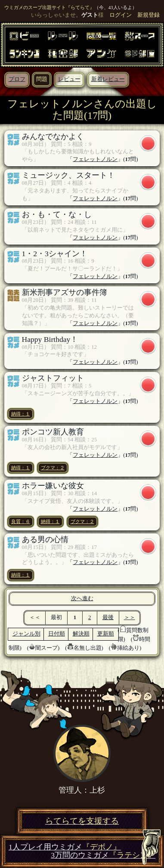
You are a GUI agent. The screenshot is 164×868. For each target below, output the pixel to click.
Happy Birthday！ (50, 339)
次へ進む (82, 598)
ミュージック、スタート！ (68, 175)
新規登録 (149, 15)
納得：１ (21, 414)
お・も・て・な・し (57, 214)
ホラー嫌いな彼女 (53, 486)
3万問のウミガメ (103, 855)
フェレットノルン (95, 159)
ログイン (121, 15)
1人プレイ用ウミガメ (65, 847)
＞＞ (130, 617)
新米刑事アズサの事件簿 (65, 292)
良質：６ (21, 521)
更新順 (106, 634)
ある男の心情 (45, 539)
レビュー (69, 79)
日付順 (57, 634)
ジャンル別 (26, 634)
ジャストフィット (53, 378)
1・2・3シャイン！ (55, 254)
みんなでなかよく (53, 136)
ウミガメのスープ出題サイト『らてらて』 (49, 7)
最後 (108, 617)
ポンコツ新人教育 (53, 432)
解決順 (81, 634)
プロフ (17, 79)
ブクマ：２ (53, 468)
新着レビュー (108, 79)
